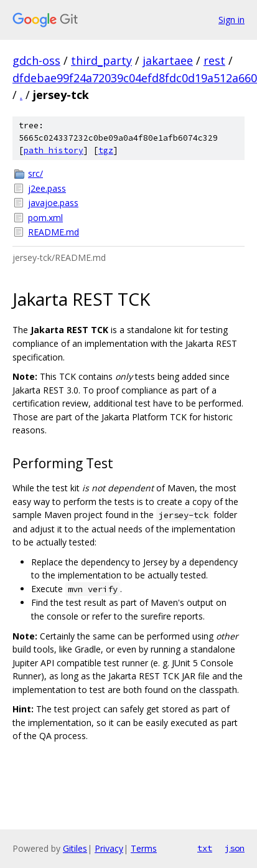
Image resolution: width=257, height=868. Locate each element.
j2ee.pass (47, 188)
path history (54, 150)
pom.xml (45, 218)
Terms (144, 848)
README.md (54, 232)
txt (205, 848)
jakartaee (168, 60)
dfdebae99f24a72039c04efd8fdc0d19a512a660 (135, 78)
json (235, 848)
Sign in (231, 20)
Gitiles (75, 848)
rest (214, 60)
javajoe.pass (53, 203)
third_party (101, 60)
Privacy (109, 848)
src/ (35, 173)
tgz (106, 150)
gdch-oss (36, 60)
